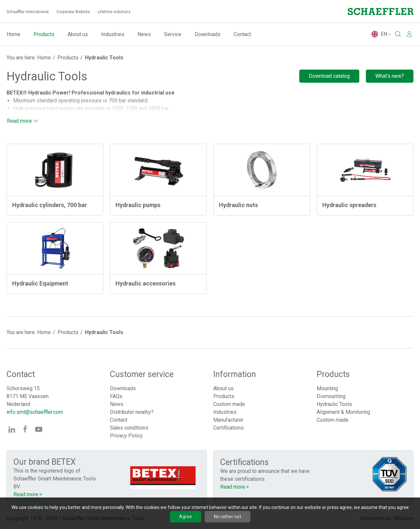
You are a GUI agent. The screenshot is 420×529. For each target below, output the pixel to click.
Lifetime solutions (114, 12)
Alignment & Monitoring (343, 412)
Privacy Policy (126, 436)
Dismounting (331, 396)
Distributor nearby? (132, 412)
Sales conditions (129, 428)
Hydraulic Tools (104, 58)
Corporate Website (73, 12)
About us (78, 34)
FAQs (116, 396)
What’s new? (390, 76)
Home (13, 34)
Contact (242, 34)
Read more (19, 121)
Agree (186, 517)
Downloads (208, 34)
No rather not (228, 517)
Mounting (327, 388)
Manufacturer (228, 420)
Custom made (229, 404)
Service (173, 34)
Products (44, 34)
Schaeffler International (28, 12)
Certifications (229, 428)
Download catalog (329, 76)
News (144, 34)
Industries (113, 34)
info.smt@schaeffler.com (35, 412)
